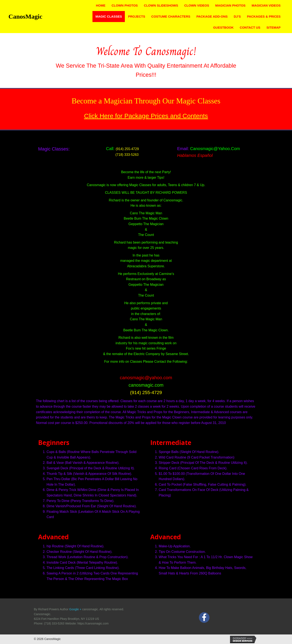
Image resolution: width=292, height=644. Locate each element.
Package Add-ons (212, 16)
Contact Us (250, 27)
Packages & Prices (264, 16)
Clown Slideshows (161, 5)
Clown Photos (125, 5)
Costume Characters (171, 16)
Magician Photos (230, 5)
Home (101, 5)
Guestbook (223, 27)
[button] (204, 618)
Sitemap (273, 27)
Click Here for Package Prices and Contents (146, 116)
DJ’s (237, 16)
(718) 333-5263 (122, 155)
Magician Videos (266, 5)
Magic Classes (109, 16)
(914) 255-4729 (127, 149)
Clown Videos (197, 5)
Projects (137, 16)
